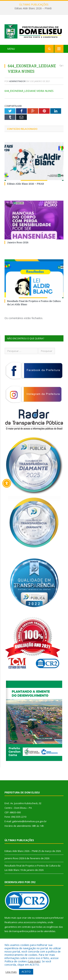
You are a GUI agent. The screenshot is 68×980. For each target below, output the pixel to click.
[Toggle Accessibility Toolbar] (7, 483)
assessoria (30, 922)
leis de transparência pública (20, 931)
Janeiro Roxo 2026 (18, 242)
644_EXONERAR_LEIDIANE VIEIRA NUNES (29, 91)
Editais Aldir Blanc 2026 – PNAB (33, 8)
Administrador (17, 81)
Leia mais (34, 961)
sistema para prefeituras (49, 918)
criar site (27, 918)
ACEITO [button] (26, 972)
